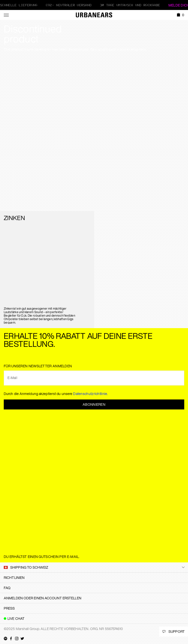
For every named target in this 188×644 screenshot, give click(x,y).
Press (9, 608)
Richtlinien (14, 578)
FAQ (7, 588)
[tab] (94, 578)
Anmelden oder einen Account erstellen (43, 598)
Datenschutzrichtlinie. (90, 394)
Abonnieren (94, 404)
